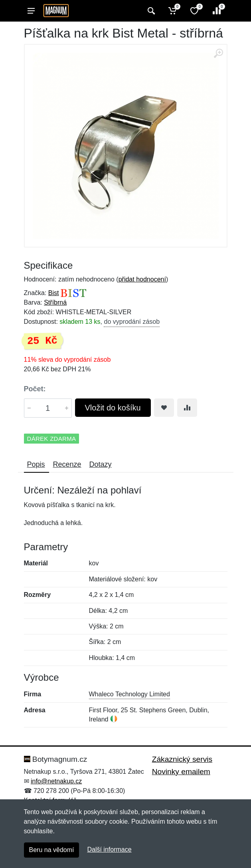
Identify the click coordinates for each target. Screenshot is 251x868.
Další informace (109, 849)
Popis (36, 464)
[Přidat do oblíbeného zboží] (164, 408)
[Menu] (31, 11)
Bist (54, 293)
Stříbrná (55, 302)
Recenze (67, 464)
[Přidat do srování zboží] (187, 408)
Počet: (35, 389)
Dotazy (101, 464)
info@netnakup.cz (56, 781)
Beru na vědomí (52, 850)
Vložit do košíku (113, 408)
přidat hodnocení (142, 279)
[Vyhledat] (150, 11)
